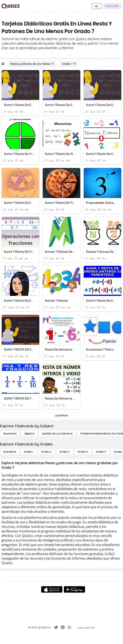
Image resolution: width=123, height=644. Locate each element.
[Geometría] (10, 434)
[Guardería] (10, 452)
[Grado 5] (101, 452)
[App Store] (52, 589)
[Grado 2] (46, 452)
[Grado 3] (65, 452)
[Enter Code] (112, 6)
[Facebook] (63, 627)
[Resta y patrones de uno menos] (32, 64)
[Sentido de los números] (57, 434)
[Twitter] (56, 627)
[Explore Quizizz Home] (11, 6)
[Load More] (61, 415)
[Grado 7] (69, 64)
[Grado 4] (83, 452)
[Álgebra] (29, 434)
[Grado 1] (29, 452)
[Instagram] (69, 627)
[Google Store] (74, 589)
